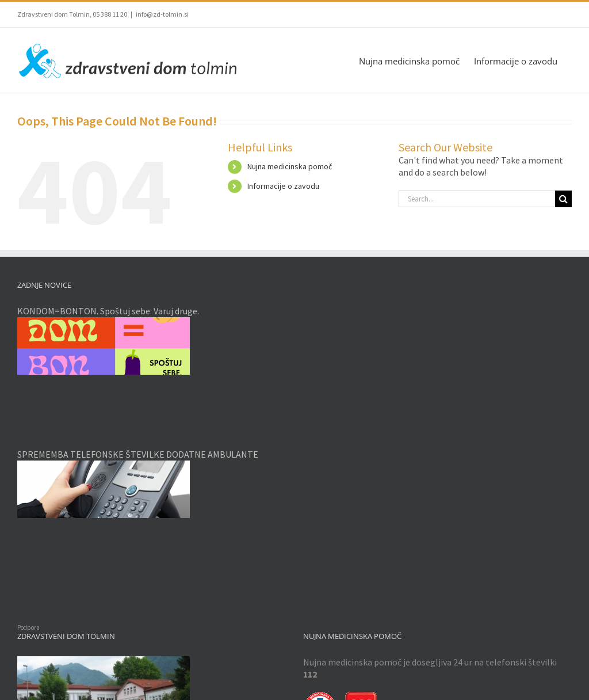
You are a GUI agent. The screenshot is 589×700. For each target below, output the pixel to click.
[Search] (563, 199)
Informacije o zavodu (283, 186)
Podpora (28, 627)
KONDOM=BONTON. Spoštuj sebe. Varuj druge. (108, 311)
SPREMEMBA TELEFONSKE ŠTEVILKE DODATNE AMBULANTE (138, 454)
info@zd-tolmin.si (162, 14)
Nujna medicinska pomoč (290, 166)
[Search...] (477, 199)
